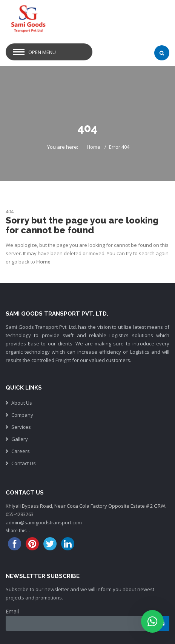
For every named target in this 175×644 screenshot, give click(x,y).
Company (22, 415)
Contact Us (24, 463)
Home (94, 147)
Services (21, 427)
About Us (22, 403)
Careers (21, 451)
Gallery (20, 439)
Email (12, 611)
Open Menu (42, 52)
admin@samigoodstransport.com (44, 522)
